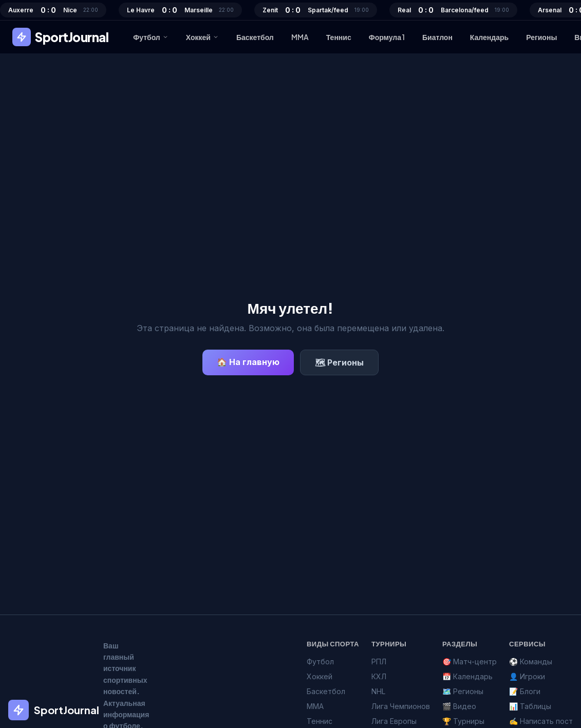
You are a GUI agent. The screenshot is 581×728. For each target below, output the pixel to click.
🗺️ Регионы (463, 691)
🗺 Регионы (339, 362)
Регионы (541, 37)
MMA (300, 37)
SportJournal (60, 37)
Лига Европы (394, 721)
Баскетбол (255, 37)
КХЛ (379, 676)
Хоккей (202, 37)
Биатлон (437, 37)
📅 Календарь (467, 676)
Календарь (489, 37)
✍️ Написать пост (541, 721)
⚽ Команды (531, 662)
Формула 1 (387, 37)
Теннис (339, 37)
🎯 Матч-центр (470, 662)
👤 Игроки (527, 676)
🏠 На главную (248, 362)
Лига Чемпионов (401, 706)
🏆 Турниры (463, 721)
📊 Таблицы (530, 706)
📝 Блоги (525, 691)
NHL (378, 691)
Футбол (151, 37)
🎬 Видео (459, 706)
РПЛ (379, 662)
